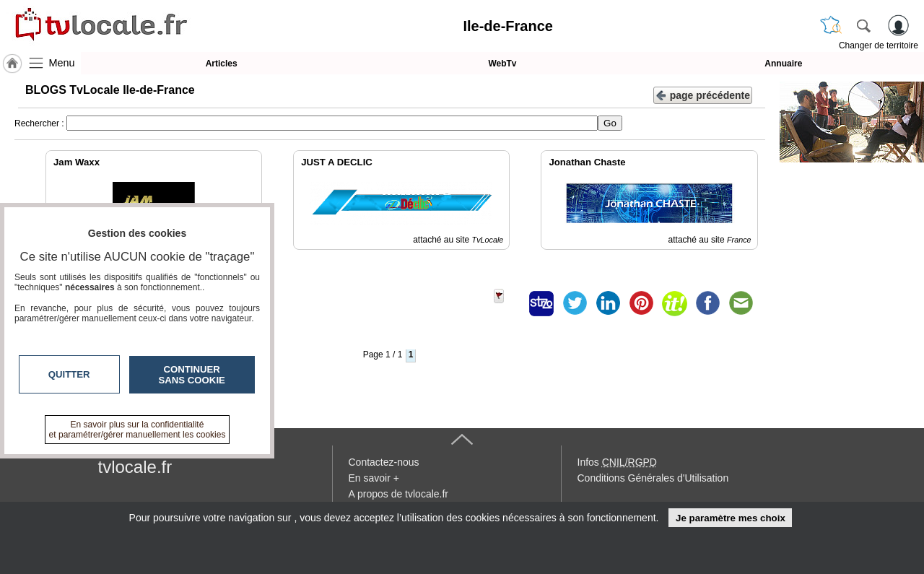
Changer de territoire (879, 45)
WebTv (502, 64)
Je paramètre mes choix (731, 518)
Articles (222, 64)
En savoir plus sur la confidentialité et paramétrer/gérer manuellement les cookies (138, 430)
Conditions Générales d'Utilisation (653, 478)
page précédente (703, 94)
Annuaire (783, 64)
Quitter (69, 374)
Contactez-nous (384, 462)
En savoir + (374, 478)
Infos (617, 462)
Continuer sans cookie (192, 375)
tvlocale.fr (135, 467)
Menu (62, 63)
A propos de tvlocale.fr (399, 494)
